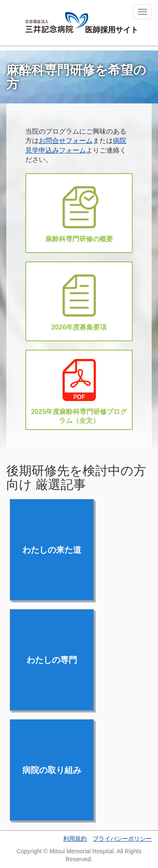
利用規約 (75, 839)
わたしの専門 (52, 660)
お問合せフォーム (66, 141)
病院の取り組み (52, 770)
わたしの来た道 (52, 550)
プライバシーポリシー (122, 839)
